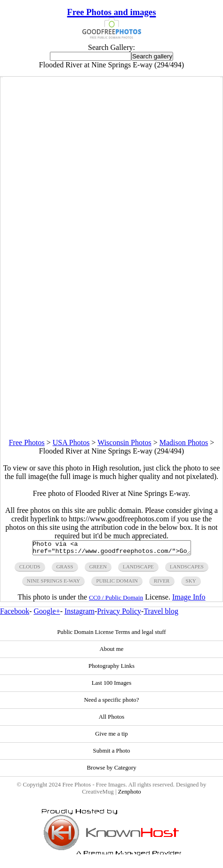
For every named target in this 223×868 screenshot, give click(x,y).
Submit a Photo (112, 754)
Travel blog (161, 614)
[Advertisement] (111, 327)
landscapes (187, 569)
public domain (117, 584)
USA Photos (71, 442)
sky (191, 584)
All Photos (111, 720)
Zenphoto (130, 795)
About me (112, 652)
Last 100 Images (112, 686)
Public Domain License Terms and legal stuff (111, 635)
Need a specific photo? (112, 703)
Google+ (47, 614)
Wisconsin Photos (124, 442)
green (98, 569)
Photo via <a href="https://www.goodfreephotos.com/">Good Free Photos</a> (112, 549)
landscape (138, 569)
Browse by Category (111, 771)
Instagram (80, 614)
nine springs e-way (53, 584)
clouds (30, 569)
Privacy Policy (119, 614)
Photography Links (111, 669)
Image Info (189, 600)
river (162, 584)
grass (65, 569)
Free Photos (27, 442)
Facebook (15, 614)
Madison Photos (184, 442)
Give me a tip (111, 737)
